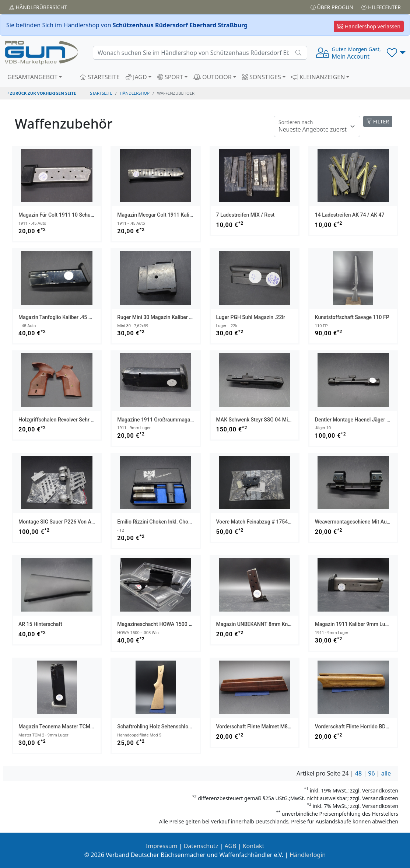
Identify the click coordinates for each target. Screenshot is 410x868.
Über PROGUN (332, 7)
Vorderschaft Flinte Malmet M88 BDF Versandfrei (273, 727)
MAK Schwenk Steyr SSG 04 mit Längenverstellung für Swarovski (292, 420)
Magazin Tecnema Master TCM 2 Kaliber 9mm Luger (79, 727)
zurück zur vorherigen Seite (42, 93)
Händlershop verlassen (369, 26)
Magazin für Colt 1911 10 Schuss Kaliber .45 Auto (76, 215)
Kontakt (254, 846)
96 (371, 773)
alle (386, 773)
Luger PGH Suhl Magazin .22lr (251, 317)
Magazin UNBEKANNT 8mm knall (255, 624)
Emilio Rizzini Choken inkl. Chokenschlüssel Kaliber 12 (180, 522)
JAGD (136, 77)
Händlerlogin (308, 855)
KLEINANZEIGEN (318, 77)
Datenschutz (201, 846)
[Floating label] (317, 126)
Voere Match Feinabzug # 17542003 (258, 522)
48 (358, 773)
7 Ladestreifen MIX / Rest (246, 215)
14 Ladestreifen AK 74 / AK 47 (350, 215)
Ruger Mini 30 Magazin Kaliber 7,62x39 (162, 317)
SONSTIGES (262, 77)
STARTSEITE (100, 77)
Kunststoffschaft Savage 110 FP (352, 317)
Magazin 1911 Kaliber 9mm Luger (354, 624)
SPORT (170, 77)
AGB (231, 846)
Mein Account (356, 53)
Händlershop (135, 93)
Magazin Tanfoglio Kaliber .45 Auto (59, 317)
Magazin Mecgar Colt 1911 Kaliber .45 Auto (167, 215)
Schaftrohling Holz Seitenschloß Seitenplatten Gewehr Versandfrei (194, 727)
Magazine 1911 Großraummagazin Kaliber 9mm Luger (180, 420)
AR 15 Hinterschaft (40, 624)
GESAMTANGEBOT (32, 77)
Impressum (162, 846)
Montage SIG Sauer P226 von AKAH (60, 522)
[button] (396, 53)
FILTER (378, 121)
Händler (38, 7)
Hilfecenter (381, 7)
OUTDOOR (213, 77)
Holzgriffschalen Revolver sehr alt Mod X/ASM (72, 420)
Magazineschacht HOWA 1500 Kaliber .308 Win (172, 624)
